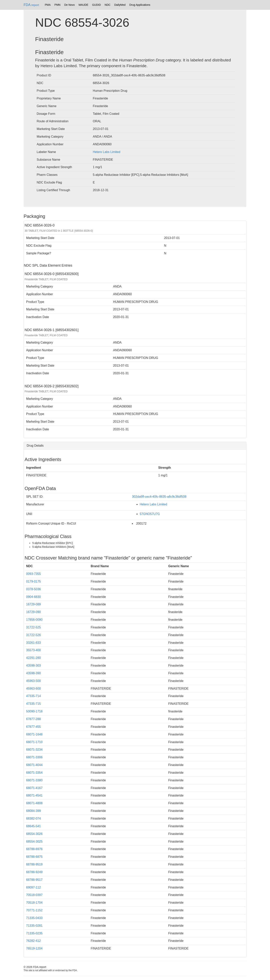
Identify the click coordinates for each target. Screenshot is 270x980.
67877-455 (34, 727)
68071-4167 (34, 788)
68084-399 (34, 811)
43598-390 (34, 673)
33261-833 (34, 643)
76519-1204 (34, 948)
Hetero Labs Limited (106, 152)
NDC (108, 5)
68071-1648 (34, 734)
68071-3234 (34, 750)
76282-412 (34, 941)
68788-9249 (34, 872)
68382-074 (34, 818)
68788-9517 (34, 880)
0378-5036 (34, 589)
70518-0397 (34, 895)
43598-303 (34, 666)
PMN (58, 5)
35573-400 (34, 650)
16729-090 (34, 612)
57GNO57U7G (150, 514)
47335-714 (34, 696)
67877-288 (34, 719)
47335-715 (34, 704)
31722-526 (34, 635)
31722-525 (34, 627)
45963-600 (34, 689)
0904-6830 (34, 597)
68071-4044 (34, 765)
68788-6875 (34, 857)
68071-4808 (34, 803)
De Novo (70, 5)
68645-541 (34, 826)
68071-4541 (34, 795)
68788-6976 (34, 849)
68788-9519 (34, 864)
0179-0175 (34, 581)
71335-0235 (34, 933)
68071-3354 (34, 773)
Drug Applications (140, 5)
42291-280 (34, 658)
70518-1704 (34, 903)
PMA (48, 5)
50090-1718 (34, 711)
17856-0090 (34, 620)
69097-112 (34, 887)
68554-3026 (34, 834)
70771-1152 (34, 910)
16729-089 (34, 604)
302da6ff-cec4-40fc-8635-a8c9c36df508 (159, 497)
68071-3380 (34, 780)
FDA (31, 5)
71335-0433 (34, 918)
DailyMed (120, 5)
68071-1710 (34, 742)
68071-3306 (34, 757)
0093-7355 (34, 574)
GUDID (96, 5)
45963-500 (34, 681)
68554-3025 (34, 842)
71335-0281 (34, 926)
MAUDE (83, 5)
